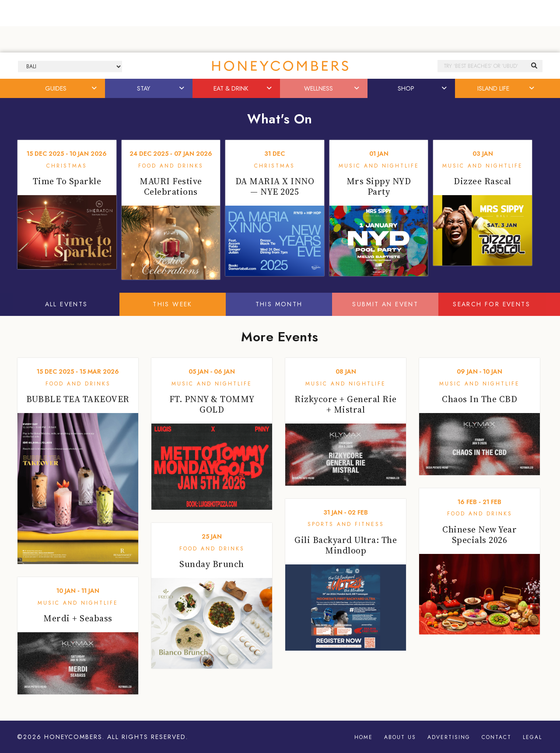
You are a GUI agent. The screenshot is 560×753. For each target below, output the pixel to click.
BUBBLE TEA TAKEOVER (78, 399)
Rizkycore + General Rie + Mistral (346, 404)
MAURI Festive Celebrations (171, 186)
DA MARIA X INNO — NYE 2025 (275, 186)
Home (364, 737)
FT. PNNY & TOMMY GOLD (212, 404)
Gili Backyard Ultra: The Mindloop (346, 545)
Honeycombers (73, 737)
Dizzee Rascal (483, 181)
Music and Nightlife (379, 166)
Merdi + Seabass (78, 618)
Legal (532, 737)
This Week (173, 304)
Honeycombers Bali (280, 66)
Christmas (67, 166)
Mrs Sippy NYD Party (379, 186)
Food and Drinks (171, 166)
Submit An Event (385, 304)
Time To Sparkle (67, 181)
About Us (400, 737)
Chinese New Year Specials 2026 (479, 535)
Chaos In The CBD (479, 399)
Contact (497, 737)
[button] (95, 88)
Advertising (449, 737)
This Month (279, 304)
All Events (66, 304)
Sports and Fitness (346, 524)
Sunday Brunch (212, 564)
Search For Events (492, 304)
